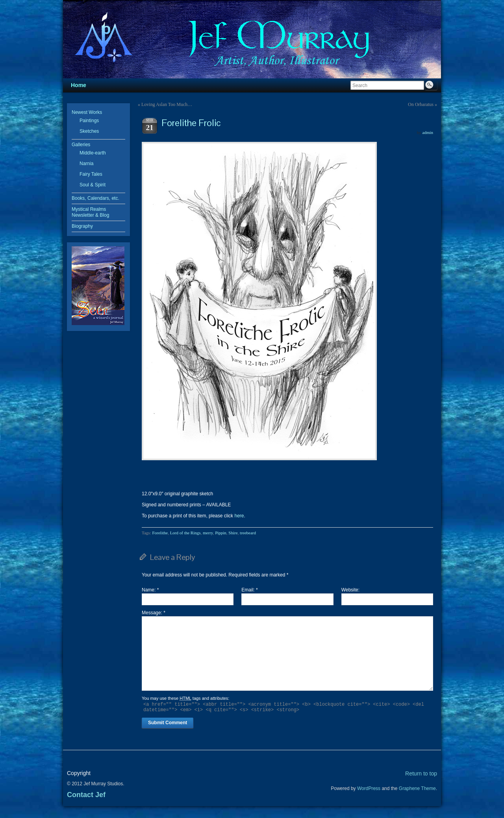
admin (428, 132)
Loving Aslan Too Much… (167, 104)
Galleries (81, 145)
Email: (249, 590)
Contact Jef (86, 795)
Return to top (421, 773)
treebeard (248, 533)
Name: (150, 590)
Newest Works (87, 112)
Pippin (221, 533)
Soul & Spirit (93, 185)
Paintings (89, 121)
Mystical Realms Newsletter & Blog (90, 212)
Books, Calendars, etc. (95, 198)
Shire (233, 533)
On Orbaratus (421, 104)
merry (208, 533)
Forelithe (160, 533)
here (239, 516)
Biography (82, 226)
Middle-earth (93, 153)
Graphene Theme (417, 788)
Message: (154, 613)
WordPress (369, 788)
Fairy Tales (91, 174)
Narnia (86, 164)
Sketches (89, 131)
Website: (350, 590)
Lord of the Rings (185, 533)
